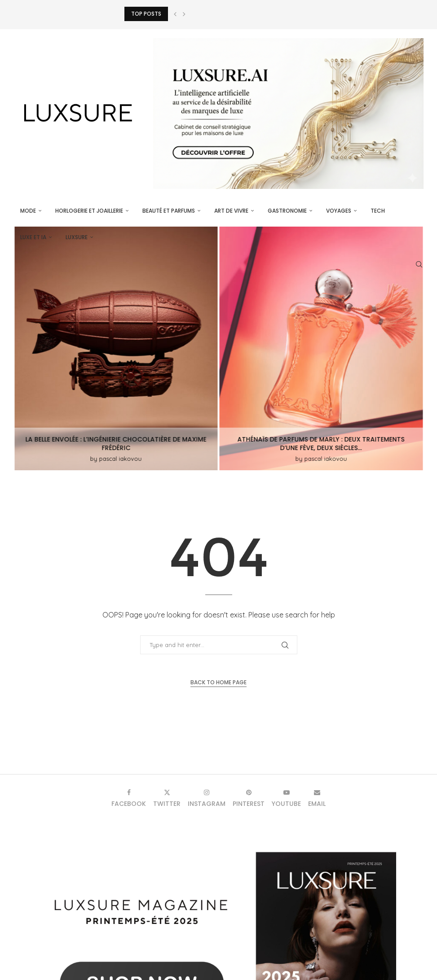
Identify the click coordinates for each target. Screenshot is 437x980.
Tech (378, 211)
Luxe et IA (33, 237)
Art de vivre (231, 211)
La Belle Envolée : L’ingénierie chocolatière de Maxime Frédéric (116, 443)
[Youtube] (286, 798)
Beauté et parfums (169, 211)
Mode (28, 211)
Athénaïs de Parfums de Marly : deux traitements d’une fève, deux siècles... (321, 443)
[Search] (419, 264)
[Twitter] (167, 798)
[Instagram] (207, 798)
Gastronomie (287, 211)
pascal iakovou (121, 459)
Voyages (339, 211)
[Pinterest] (249, 798)
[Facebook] (129, 798)
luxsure (77, 237)
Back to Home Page (218, 682)
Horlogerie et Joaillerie (89, 211)
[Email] (317, 798)
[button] (175, 14)
